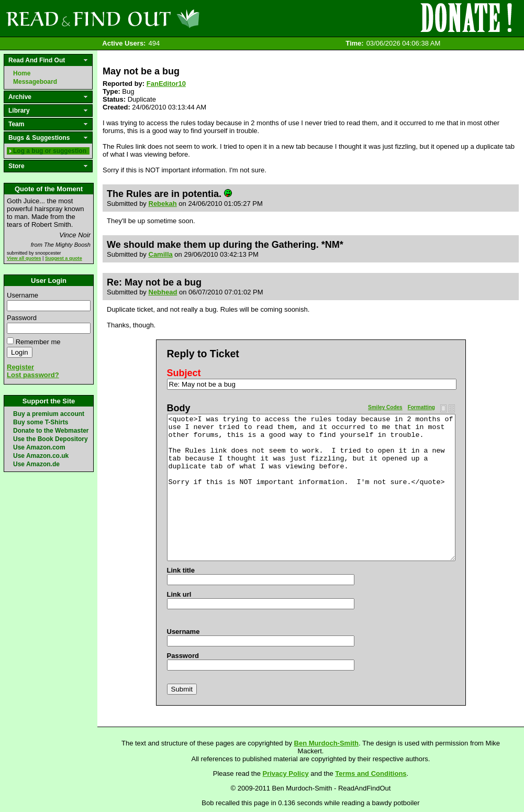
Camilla (161, 254)
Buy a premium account (49, 414)
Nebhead (163, 292)
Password (22, 318)
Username (23, 295)
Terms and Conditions (371, 773)
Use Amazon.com (39, 447)
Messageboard (35, 82)
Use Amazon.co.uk (41, 456)
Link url (179, 594)
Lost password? (33, 375)
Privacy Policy (286, 773)
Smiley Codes (385, 407)
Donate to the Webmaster (51, 431)
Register (20, 367)
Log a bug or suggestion (50, 151)
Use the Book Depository (51, 439)
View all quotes (24, 258)
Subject (184, 373)
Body (179, 408)
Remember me (38, 342)
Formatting (421, 407)
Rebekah (163, 204)
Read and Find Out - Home (158, 18)
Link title (181, 570)
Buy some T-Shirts (41, 422)
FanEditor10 (166, 84)
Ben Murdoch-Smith (327, 743)
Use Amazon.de (36, 464)
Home (22, 73)
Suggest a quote (64, 258)
